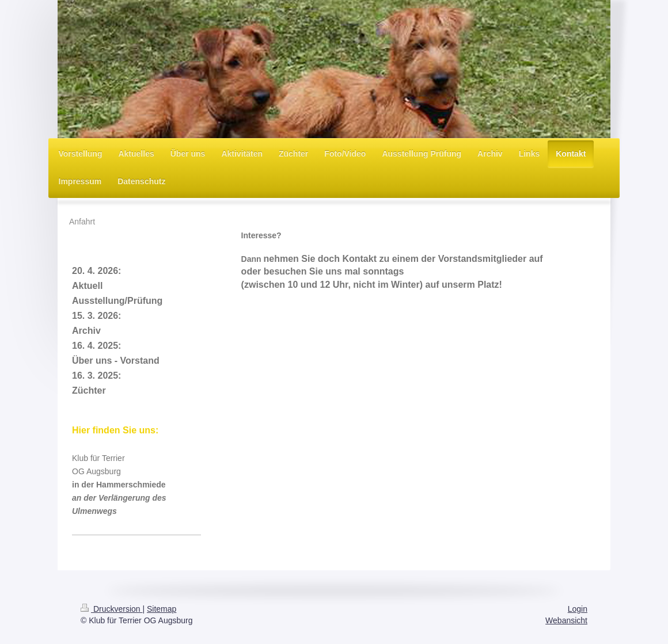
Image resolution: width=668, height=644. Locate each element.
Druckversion (111, 609)
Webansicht (566, 620)
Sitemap (162, 609)
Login (578, 609)
